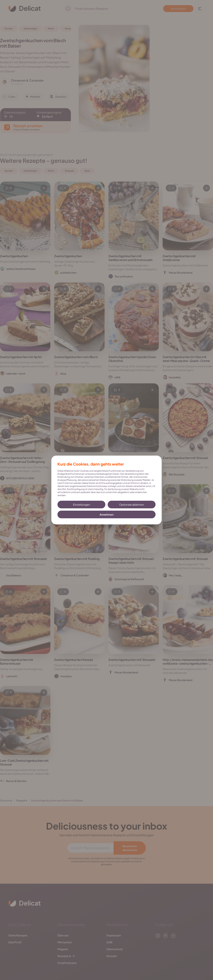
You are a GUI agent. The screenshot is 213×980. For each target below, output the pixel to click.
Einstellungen (82, 505)
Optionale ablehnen (132, 505)
